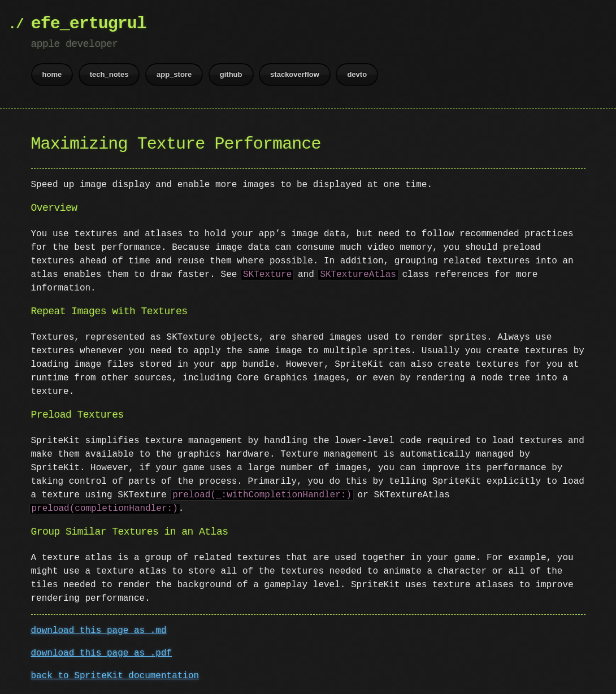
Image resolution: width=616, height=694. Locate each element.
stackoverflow (295, 74)
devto (357, 74)
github (231, 74)
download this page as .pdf (102, 653)
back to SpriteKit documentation (115, 676)
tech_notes (109, 74)
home (52, 74)
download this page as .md (99, 631)
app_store (174, 74)
